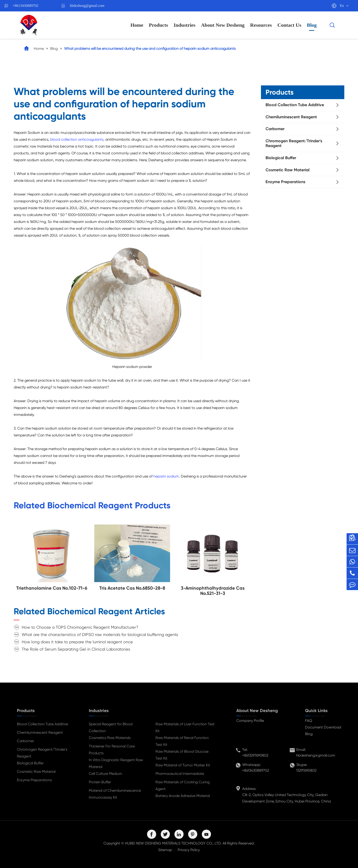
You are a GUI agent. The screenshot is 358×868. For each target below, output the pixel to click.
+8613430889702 (25, 6)
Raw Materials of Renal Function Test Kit (182, 741)
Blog (312, 25)
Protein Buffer (100, 782)
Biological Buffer (281, 158)
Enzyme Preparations (285, 182)
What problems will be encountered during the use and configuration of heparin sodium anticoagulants (150, 49)
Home (137, 25)
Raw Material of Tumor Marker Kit (183, 765)
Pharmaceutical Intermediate (180, 774)
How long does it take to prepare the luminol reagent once (77, 642)
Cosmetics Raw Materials (110, 738)
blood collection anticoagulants (77, 139)
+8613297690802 (255, 755)
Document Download (323, 727)
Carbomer (275, 129)
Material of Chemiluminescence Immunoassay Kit (115, 794)
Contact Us (289, 25)
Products (158, 25)
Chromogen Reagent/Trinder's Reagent (294, 143)
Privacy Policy (189, 850)
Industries (185, 25)
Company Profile (250, 721)
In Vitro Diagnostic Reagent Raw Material (116, 763)
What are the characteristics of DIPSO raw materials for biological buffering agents (100, 635)
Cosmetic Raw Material (287, 170)
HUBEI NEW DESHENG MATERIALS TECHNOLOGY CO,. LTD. (173, 843)
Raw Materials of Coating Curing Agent (183, 785)
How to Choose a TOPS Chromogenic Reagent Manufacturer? (80, 627)
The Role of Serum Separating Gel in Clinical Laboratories (76, 649)
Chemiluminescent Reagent (291, 117)
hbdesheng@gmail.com (87, 6)
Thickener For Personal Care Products (112, 750)
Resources (261, 25)
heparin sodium (166, 476)
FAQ (309, 721)
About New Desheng (223, 25)
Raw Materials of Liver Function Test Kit (185, 727)
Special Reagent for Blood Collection (111, 727)
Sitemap (165, 850)
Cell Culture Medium (105, 774)
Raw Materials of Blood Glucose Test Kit (182, 755)
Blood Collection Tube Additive (295, 105)
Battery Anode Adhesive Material (183, 796)
